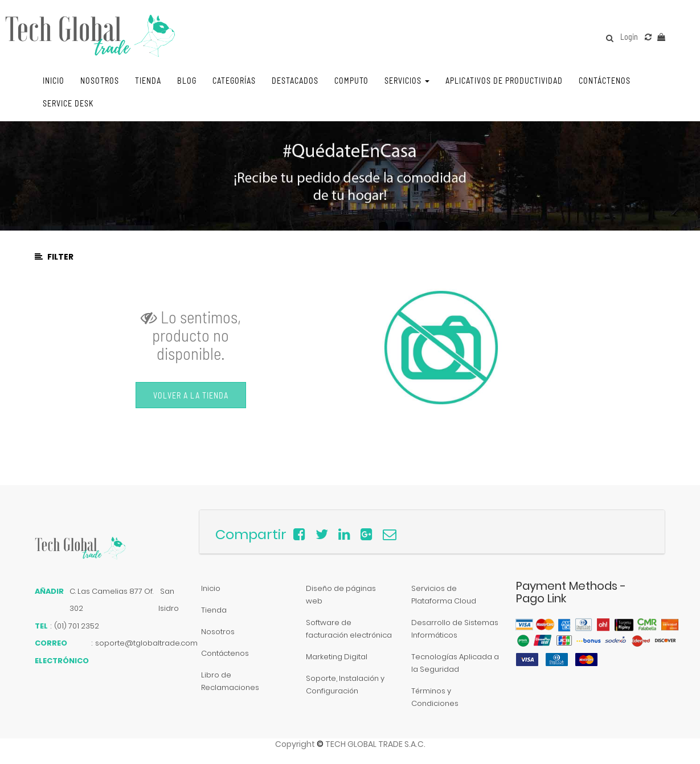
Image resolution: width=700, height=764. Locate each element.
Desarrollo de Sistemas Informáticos (455, 629)
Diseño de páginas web (341, 595)
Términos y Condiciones (435, 697)
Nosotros (218, 632)
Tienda (214, 610)
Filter (54, 257)
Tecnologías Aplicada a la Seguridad (455, 663)
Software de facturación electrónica (349, 629)
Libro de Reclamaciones (230, 681)
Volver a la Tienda (191, 395)
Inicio (211, 588)
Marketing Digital (337, 657)
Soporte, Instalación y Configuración (345, 685)
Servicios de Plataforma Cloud (444, 595)
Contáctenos (225, 653)
